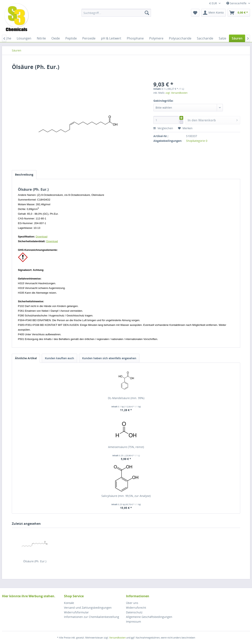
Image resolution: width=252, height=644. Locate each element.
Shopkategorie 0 (197, 141)
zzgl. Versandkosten (176, 93)
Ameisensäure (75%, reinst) (126, 447)
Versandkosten (117, 638)
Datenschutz (134, 612)
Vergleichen (163, 128)
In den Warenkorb (213, 120)
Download (41, 237)
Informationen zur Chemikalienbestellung (92, 617)
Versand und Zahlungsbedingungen (88, 608)
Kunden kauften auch (59, 358)
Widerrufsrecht (136, 608)
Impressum (133, 622)
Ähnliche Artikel (26, 358)
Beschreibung (24, 175)
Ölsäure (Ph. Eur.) (35, 561)
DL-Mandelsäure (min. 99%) (126, 398)
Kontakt (69, 603)
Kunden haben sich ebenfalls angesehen (109, 358)
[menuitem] (116, 13)
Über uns (132, 603)
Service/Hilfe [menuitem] (237, 3)
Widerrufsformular (76, 612)
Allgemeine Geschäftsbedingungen (149, 617)
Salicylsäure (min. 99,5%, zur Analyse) (126, 496)
